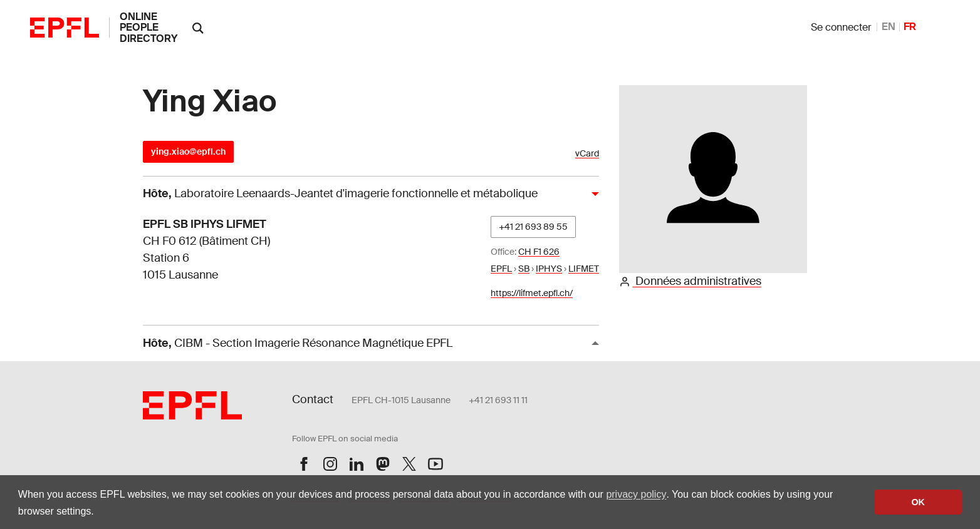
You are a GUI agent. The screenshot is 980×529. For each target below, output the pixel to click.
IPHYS (549, 269)
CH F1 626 (539, 252)
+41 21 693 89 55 (533, 227)
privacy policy (636, 494)
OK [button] (918, 502)
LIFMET (584, 269)
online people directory (149, 28)
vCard (587, 154)
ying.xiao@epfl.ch (188, 152)
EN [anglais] (889, 27)
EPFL (501, 269)
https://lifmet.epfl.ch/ (532, 293)
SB (524, 269)
